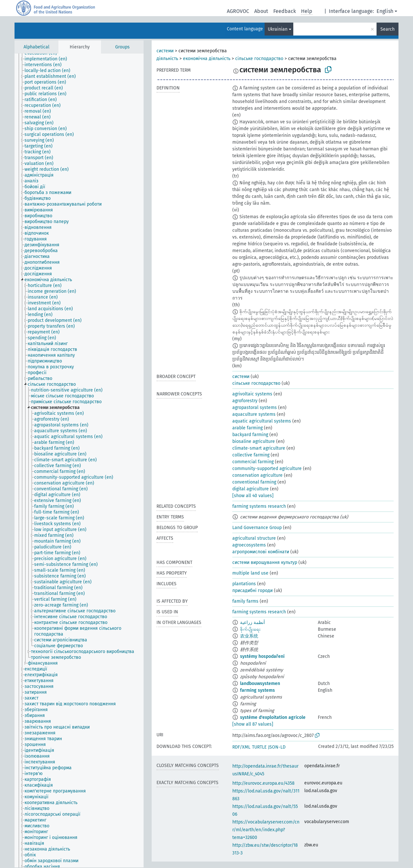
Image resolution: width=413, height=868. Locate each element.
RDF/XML (241, 747)
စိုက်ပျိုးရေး (250, 629)
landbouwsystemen (260, 684)
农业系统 (249, 636)
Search (388, 29)
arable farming (247, 428)
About (261, 11)
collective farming (251, 455)
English (385, 11)
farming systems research (259, 506)
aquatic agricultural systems (262, 421)
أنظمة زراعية (252, 623)
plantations (244, 584)
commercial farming (253, 462)
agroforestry (245, 401)
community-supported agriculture (267, 469)
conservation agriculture (257, 475)
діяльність (167, 59)
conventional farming (254, 482)
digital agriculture (251, 489)
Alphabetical (36, 47)
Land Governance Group (257, 528)
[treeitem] (49, 59)
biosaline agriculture (254, 441)
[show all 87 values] (253, 724)
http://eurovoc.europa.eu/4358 (263, 783)
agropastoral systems (255, 408)
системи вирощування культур (265, 562)
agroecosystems (249, 545)
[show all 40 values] (253, 496)
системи (165, 51)
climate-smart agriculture (259, 448)
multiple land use (250, 573)
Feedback (285, 11)
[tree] (79, 460)
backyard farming (250, 435)
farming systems (257, 690)
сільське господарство (259, 59)
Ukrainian (278, 29)
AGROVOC (238, 11)
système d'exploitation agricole (273, 717)
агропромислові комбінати (261, 552)
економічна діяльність (207, 59)
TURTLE (259, 747)
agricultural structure (254, 538)
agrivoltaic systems (252, 394)
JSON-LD (277, 747)
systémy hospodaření (262, 656)
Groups (122, 47)
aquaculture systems (254, 414)
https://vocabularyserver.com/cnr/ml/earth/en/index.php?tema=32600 (266, 830)
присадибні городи (252, 591)
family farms (245, 601)
